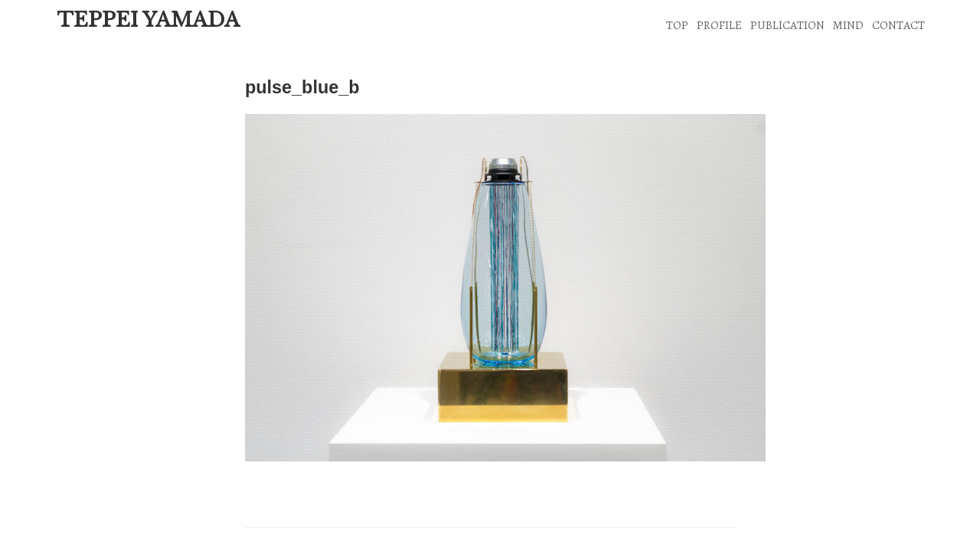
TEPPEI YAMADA (148, 20)
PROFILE (719, 25)
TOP (677, 25)
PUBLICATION (787, 25)
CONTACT (898, 25)
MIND (848, 25)
